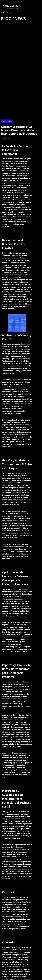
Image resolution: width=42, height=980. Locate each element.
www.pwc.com (25, 217)
